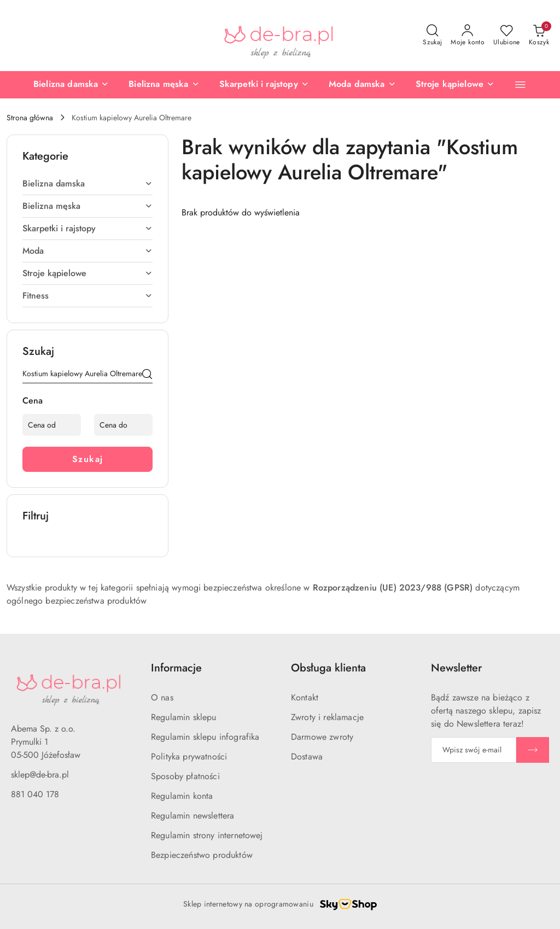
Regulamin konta (182, 796)
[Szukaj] (147, 376)
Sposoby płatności (185, 776)
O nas (162, 697)
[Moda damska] (362, 85)
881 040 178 (35, 794)
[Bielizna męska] (164, 85)
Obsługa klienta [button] (328, 668)
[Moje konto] (468, 36)
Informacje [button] (176, 668)
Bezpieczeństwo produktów (202, 855)
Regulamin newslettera (192, 816)
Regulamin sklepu (184, 717)
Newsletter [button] (456, 668)
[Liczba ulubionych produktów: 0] (507, 36)
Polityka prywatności (189, 756)
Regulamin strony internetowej (207, 835)
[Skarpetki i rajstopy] (264, 85)
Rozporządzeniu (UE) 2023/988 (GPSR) (393, 588)
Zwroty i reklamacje (327, 717)
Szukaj (88, 459)
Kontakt (305, 697)
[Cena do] (123, 425)
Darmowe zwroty (322, 737)
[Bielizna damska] (71, 85)
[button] (520, 84)
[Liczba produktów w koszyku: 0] (539, 36)
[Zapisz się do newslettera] (474, 750)
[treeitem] (87, 184)
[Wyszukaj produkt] (87, 376)
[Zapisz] (533, 750)
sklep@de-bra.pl (40, 775)
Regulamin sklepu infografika (205, 737)
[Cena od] (52, 425)
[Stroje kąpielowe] (455, 85)
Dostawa (307, 756)
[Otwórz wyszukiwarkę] (432, 36)
